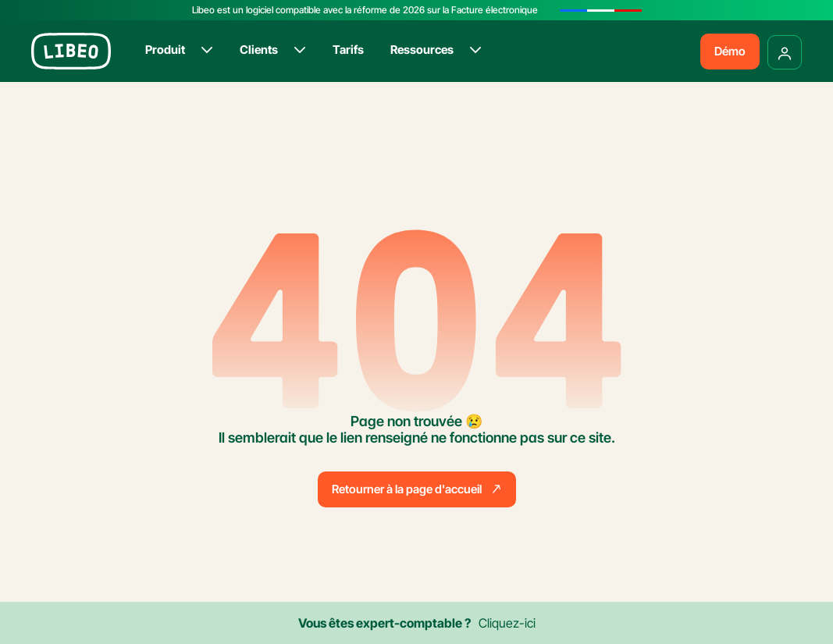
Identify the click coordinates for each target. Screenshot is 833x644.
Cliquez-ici (507, 623)
